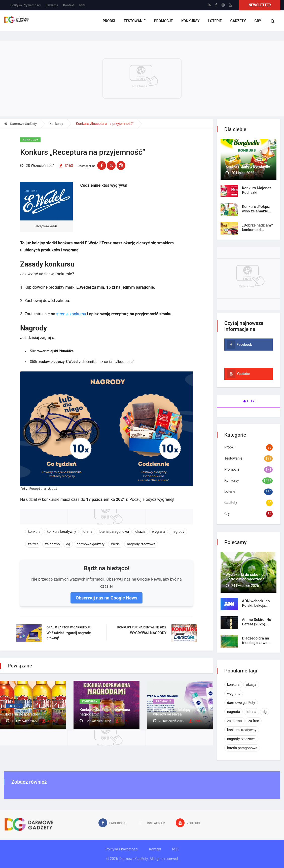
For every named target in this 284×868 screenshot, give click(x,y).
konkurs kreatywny (61, 532)
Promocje (165, 21)
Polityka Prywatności (25, 5)
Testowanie (137, 21)
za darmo (52, 544)
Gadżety (238, 21)
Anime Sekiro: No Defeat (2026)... (257, 622)
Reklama (52, 5)
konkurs (34, 532)
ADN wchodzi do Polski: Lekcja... (256, 603)
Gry (258, 21)
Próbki (112, 21)
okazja (141, 532)
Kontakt (69, 5)
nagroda (234, 712)
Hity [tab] (249, 401)
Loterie (216, 21)
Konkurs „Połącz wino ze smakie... (257, 209)
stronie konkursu (71, 314)
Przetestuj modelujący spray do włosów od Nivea (180, 713)
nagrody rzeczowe (141, 544)
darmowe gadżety (91, 544)
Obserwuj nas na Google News (106, 598)
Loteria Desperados (22, 715)
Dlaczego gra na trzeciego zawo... (256, 640)
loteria (87, 532)
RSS (82, 5)
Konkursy (192, 21)
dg (68, 544)
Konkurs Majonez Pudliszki (257, 190)
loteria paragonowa (114, 532)
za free (33, 544)
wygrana (159, 532)
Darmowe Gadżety (21, 124)
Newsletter (260, 5)
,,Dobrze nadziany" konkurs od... (257, 228)
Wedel (116, 544)
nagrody (178, 532)
